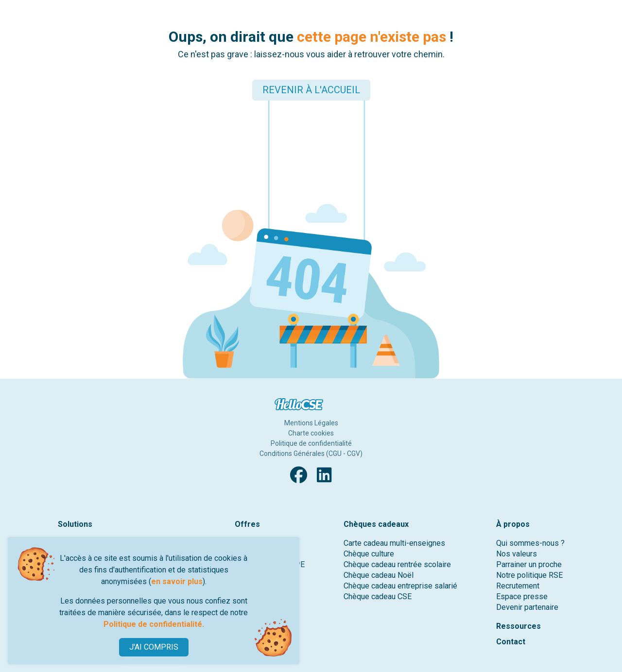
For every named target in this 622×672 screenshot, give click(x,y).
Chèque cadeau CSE (378, 596)
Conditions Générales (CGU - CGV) (311, 454)
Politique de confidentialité (311, 443)
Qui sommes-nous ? (530, 543)
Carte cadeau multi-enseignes (394, 543)
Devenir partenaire (527, 607)
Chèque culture (369, 554)
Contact (511, 642)
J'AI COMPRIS (154, 647)
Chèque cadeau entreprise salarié (400, 586)
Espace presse (522, 596)
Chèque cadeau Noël (379, 575)
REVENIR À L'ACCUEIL (311, 90)
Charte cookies (311, 433)
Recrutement (518, 586)
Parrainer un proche (529, 564)
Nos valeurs (517, 554)
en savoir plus (177, 581)
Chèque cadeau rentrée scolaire (397, 564)
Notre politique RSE (529, 575)
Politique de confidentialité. (154, 624)
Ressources (518, 626)
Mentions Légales (311, 423)
